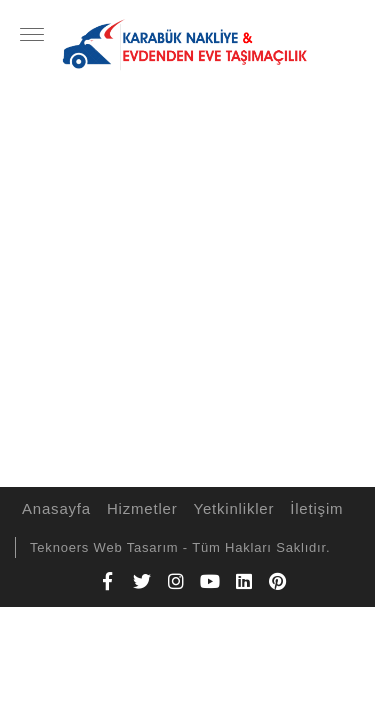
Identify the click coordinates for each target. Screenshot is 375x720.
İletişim (313, 508)
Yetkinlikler (231, 508)
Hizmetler (139, 508)
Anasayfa (53, 508)
